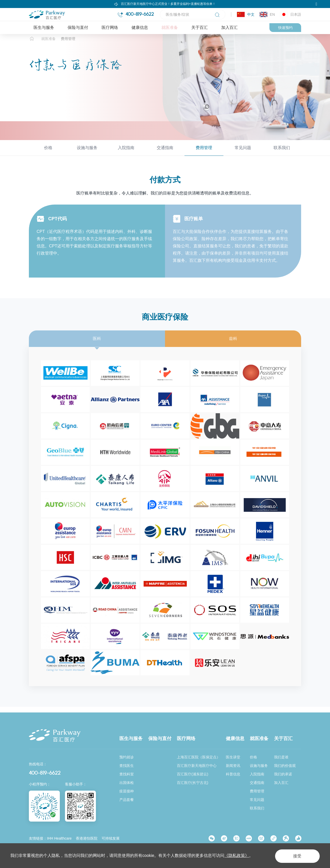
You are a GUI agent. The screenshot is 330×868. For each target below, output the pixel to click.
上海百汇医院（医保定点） (199, 757)
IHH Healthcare (59, 838)
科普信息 (233, 774)
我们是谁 (281, 757)
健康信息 (140, 27)
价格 (48, 153)
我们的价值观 (285, 766)
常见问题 (243, 153)
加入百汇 (229, 27)
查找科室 (127, 774)
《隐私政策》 (237, 855)
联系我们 (282, 153)
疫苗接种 (127, 791)
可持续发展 (111, 838)
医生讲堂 (233, 757)
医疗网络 (110, 27)
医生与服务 (44, 27)
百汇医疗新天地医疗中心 (197, 766)
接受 (295, 855)
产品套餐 (127, 800)
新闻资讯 (233, 766)
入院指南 (126, 153)
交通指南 (165, 153)
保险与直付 (78, 27)
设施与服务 (87, 153)
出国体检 (127, 783)
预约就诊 (127, 757)
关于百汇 (200, 27)
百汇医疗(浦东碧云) (192, 774)
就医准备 (170, 27)
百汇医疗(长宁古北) (192, 783)
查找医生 (127, 766)
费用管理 (68, 44)
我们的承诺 (283, 774)
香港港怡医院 (87, 838)
